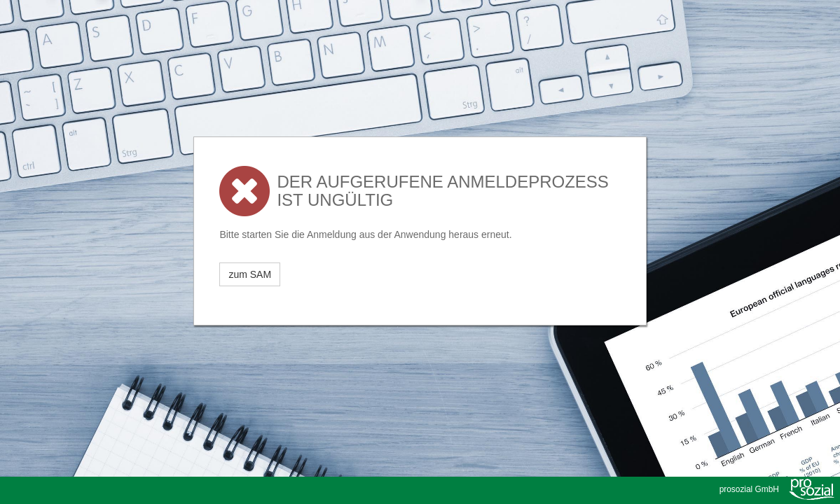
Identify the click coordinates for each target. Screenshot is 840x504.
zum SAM (250, 274)
